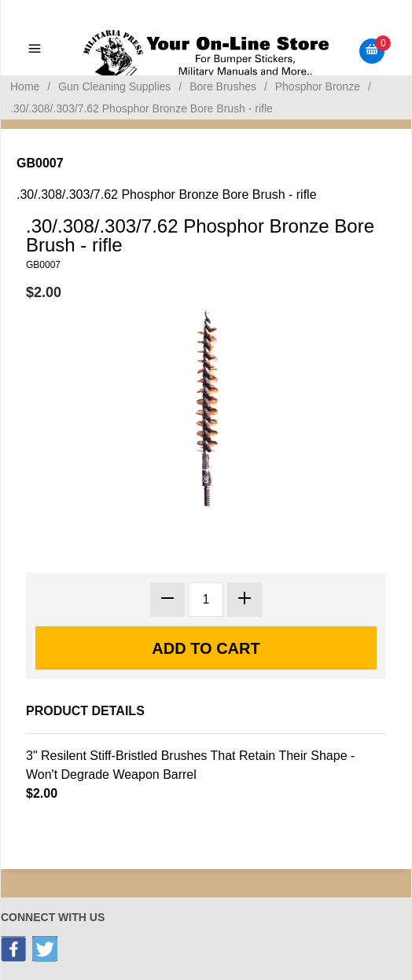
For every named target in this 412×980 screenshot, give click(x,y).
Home (25, 86)
